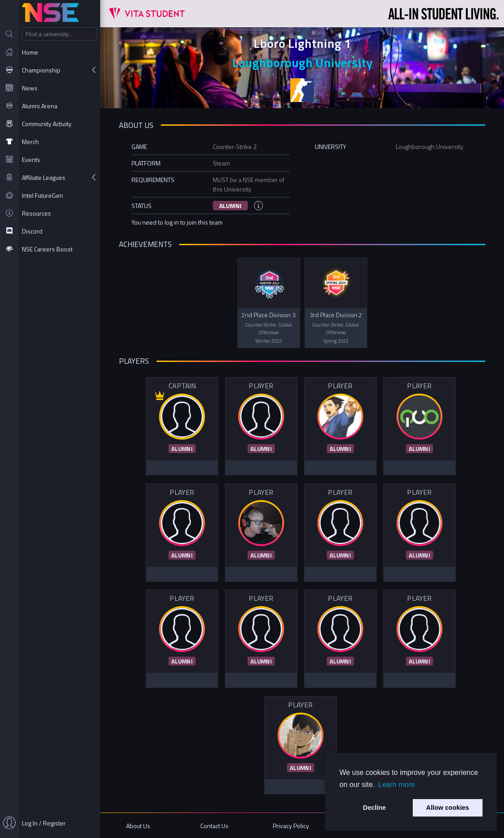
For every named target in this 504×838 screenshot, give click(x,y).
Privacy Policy (291, 826)
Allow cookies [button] (448, 808)
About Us (138, 826)
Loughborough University (302, 62)
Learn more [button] (397, 785)
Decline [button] (375, 808)
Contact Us (214, 826)
